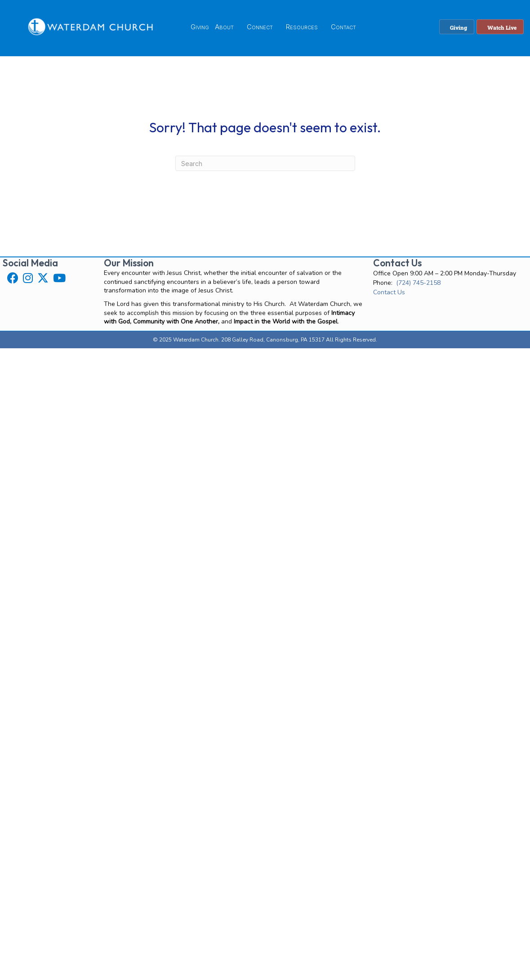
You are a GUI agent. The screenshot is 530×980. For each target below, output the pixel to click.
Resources (302, 27)
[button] (13, 278)
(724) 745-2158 (418, 283)
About (224, 27)
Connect (260, 27)
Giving (200, 27)
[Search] (265, 163)
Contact (343, 27)
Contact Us (389, 292)
